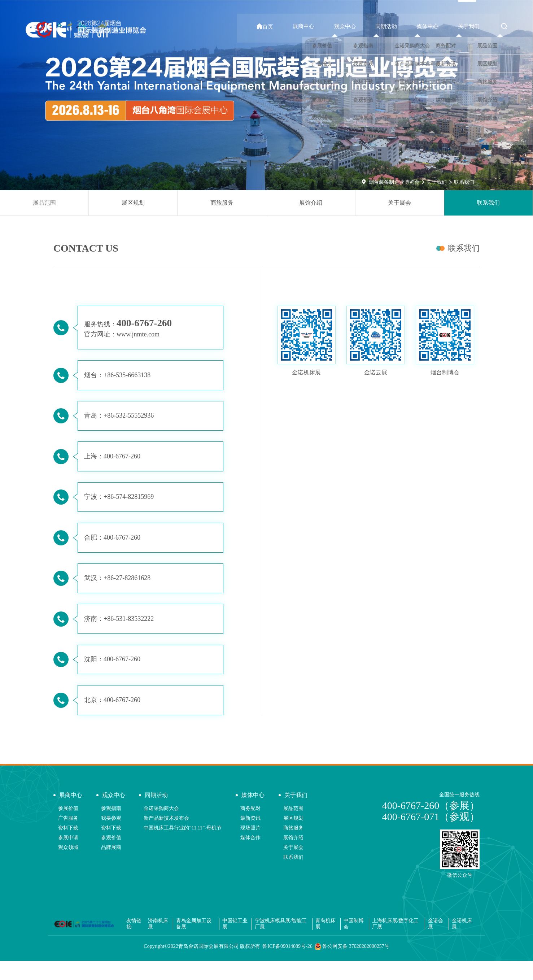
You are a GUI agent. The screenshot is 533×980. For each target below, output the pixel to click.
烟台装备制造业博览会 (394, 182)
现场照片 (250, 847)
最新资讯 (250, 837)
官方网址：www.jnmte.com (123, 335)
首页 (284, 27)
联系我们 (464, 182)
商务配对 (250, 827)
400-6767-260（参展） (431, 824)
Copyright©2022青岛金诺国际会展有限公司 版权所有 (202, 965)
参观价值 (111, 856)
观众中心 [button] (357, 26)
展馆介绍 (311, 203)
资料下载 (68, 847)
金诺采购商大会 (161, 827)
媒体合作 (250, 856)
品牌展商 (111, 866)
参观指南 (111, 827)
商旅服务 (222, 203)
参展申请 (68, 856)
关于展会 (399, 203)
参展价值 (68, 827)
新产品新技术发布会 (166, 837)
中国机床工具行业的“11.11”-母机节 (183, 847)
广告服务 (68, 837)
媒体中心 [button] (433, 26)
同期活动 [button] (395, 26)
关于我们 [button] (471, 26)
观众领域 (68, 866)
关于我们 (437, 182)
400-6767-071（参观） (431, 835)
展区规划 (133, 203)
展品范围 (44, 203)
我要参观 (111, 837)
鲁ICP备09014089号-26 (287, 965)
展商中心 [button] (319, 26)
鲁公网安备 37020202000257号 (352, 966)
